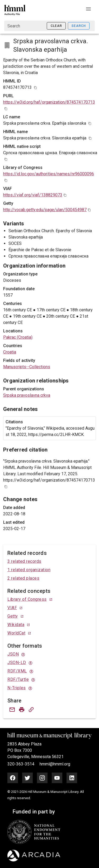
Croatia (10, 352)
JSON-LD (17, 663)
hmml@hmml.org (55, 764)
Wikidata (16, 625)
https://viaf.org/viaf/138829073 (33, 195)
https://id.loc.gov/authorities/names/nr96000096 (49, 174)
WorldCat (16, 633)
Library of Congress (27, 599)
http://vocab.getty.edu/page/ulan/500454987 (45, 210)
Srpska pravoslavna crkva (27, 395)
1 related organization (29, 570)
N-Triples (17, 688)
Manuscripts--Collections (27, 367)
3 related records (24, 561)
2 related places (23, 578)
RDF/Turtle (18, 679)
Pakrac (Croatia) (18, 337)
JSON (13, 654)
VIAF (12, 608)
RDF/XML (17, 671)
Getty (13, 616)
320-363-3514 (21, 764)
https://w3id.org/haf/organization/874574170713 (49, 102)
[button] (88, 9)
